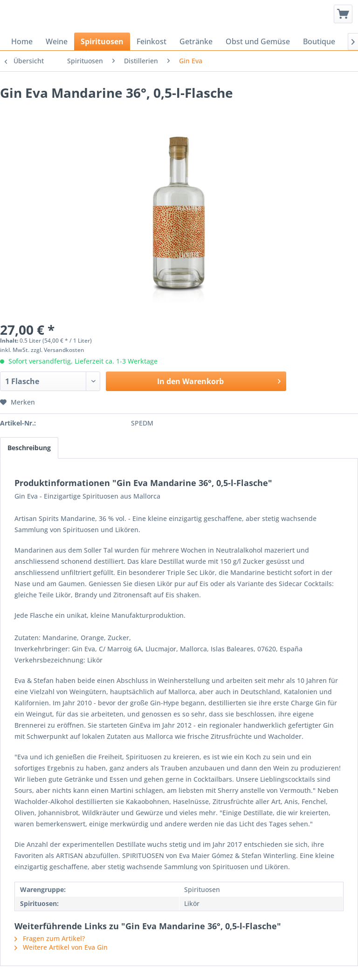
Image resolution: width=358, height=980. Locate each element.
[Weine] (57, 41)
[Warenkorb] (343, 14)
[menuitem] (343, 14)
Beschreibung (29, 448)
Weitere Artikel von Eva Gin (61, 947)
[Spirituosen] (102, 41)
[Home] (22, 41)
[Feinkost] (151, 41)
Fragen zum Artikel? (50, 938)
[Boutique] (319, 41)
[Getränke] (196, 41)
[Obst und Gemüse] (258, 41)
